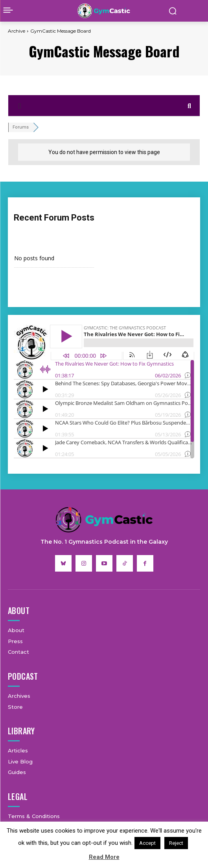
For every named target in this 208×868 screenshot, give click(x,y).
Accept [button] (147, 843)
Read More (104, 857)
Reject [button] (176, 843)
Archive (17, 31)
